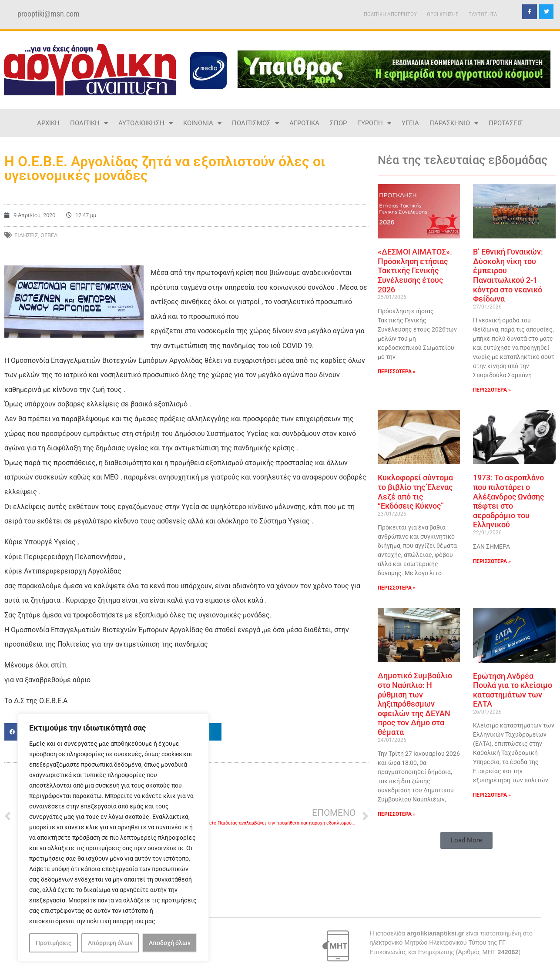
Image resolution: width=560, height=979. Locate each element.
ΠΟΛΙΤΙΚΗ (89, 123)
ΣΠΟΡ (338, 123)
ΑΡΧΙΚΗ (48, 123)
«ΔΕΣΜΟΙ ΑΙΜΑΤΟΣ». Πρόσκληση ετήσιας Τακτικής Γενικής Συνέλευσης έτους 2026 (415, 270)
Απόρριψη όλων (110, 943)
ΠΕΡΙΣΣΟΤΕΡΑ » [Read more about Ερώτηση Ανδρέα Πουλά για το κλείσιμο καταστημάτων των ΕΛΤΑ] (492, 795)
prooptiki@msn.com (49, 14)
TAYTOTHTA (483, 14)
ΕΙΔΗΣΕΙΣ (26, 235)
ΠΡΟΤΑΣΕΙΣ (506, 123)
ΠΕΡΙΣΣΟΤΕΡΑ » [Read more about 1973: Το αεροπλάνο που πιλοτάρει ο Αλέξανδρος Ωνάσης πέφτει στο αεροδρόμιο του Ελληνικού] (492, 561)
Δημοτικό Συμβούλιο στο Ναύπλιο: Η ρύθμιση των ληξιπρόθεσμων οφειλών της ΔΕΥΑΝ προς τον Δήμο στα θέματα (415, 704)
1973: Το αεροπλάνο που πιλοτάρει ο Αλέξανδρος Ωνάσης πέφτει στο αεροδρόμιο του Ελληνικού (508, 501)
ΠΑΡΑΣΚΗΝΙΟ (454, 123)
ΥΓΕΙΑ (410, 123)
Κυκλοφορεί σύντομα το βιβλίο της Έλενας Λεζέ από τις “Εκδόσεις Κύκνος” (415, 492)
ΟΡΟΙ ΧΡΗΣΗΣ (443, 14)
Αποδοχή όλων (170, 943)
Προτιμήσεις (54, 943)
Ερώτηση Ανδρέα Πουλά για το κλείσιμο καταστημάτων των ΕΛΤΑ (513, 690)
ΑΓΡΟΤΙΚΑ (304, 123)
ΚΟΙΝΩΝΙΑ (202, 123)
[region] (113, 838)
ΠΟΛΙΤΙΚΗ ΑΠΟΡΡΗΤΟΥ (390, 14)
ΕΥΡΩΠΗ (374, 123)
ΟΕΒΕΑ (49, 235)
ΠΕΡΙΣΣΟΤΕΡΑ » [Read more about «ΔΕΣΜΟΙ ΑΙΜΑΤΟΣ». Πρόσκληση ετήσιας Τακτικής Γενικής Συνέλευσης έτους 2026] (397, 372)
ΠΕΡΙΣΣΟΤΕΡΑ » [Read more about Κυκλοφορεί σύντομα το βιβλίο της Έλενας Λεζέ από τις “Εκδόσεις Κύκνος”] (397, 588)
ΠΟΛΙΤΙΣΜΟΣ (255, 123)
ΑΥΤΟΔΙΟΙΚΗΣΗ (146, 123)
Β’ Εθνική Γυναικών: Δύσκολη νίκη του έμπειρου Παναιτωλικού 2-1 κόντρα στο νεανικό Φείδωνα (508, 275)
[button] (466, 840)
